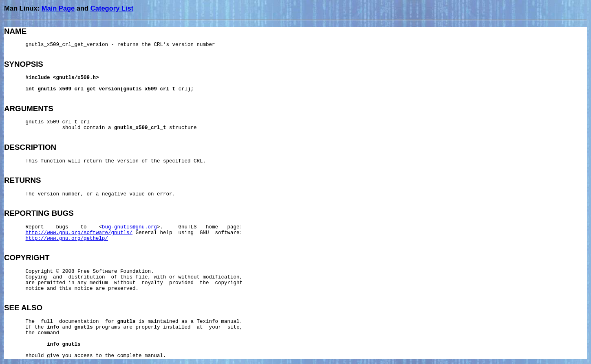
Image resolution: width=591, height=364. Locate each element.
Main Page (58, 8)
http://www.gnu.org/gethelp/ (67, 239)
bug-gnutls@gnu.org (129, 227)
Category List (112, 8)
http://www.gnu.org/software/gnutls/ (79, 233)
